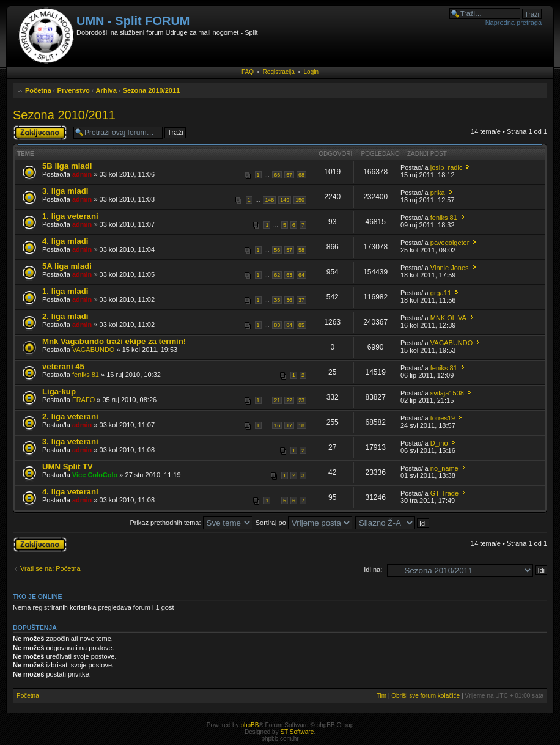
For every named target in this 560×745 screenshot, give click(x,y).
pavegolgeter (450, 243)
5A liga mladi (67, 266)
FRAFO (83, 400)
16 (277, 425)
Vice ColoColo (95, 475)
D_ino (439, 443)
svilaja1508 (447, 393)
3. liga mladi (65, 191)
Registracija (279, 72)
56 (277, 250)
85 (301, 325)
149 (285, 200)
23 (301, 400)
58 (301, 250)
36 (289, 300)
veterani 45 (63, 366)
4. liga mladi (65, 241)
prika (438, 193)
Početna (38, 90)
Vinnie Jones (450, 268)
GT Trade (444, 493)
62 (277, 275)
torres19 (443, 418)
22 (289, 400)
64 (301, 275)
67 (289, 175)
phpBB (249, 725)
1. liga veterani (70, 216)
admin (82, 174)
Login (311, 72)
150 (300, 200)
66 (277, 175)
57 (289, 250)
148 (269, 200)
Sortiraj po (304, 523)
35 (277, 300)
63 (289, 275)
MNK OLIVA (448, 318)
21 (277, 400)
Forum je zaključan (40, 133)
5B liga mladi (67, 166)
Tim (381, 696)
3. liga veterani (70, 442)
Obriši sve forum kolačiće (426, 696)
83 (277, 325)
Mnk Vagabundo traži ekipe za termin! (114, 341)
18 (301, 425)
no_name (444, 468)
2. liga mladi (65, 316)
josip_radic (447, 167)
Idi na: (373, 570)
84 (289, 325)
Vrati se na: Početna (50, 568)
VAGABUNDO (93, 350)
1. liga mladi (65, 291)
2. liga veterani (70, 417)
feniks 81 (444, 218)
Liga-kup (59, 391)
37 (301, 300)
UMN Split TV (68, 467)
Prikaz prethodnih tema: (191, 523)
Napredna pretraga (514, 23)
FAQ (248, 72)
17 (289, 425)
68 (301, 175)
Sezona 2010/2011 (152, 90)
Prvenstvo (74, 90)
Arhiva (106, 90)
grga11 (441, 293)
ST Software (297, 732)
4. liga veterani (70, 492)
